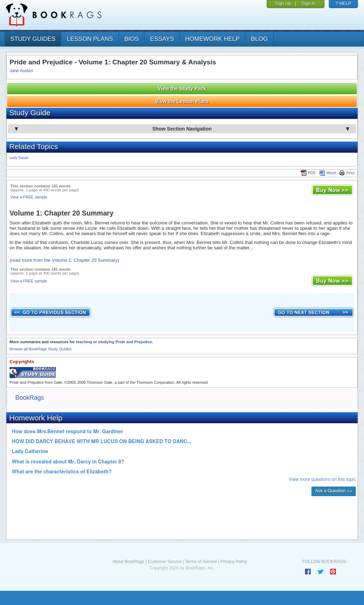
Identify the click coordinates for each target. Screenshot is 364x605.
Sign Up (283, 3)
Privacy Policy (234, 562)
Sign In (308, 3)
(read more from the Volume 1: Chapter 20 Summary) (64, 260)
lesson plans (90, 39)
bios (132, 39)
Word (327, 173)
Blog (259, 39)
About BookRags (128, 562)
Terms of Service (201, 562)
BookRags (30, 398)
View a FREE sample (29, 197)
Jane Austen (21, 71)
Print (347, 173)
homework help (212, 39)
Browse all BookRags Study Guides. (41, 349)
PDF (308, 173)
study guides (33, 39)
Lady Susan (19, 158)
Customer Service (165, 562)
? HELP (344, 3)
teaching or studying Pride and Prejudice (114, 342)
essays (162, 39)
